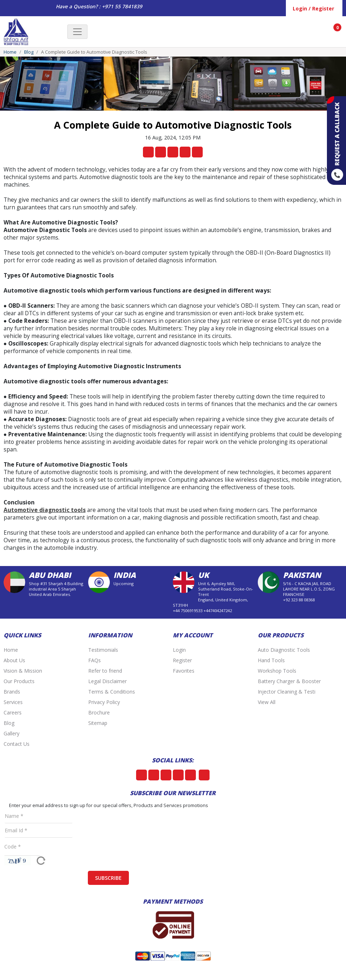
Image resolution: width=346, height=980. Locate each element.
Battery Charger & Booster (289, 681)
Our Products (19, 681)
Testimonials (103, 650)
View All (267, 702)
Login (179, 650)
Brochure (99, 712)
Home (10, 52)
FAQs (95, 660)
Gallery (12, 733)
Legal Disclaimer (107, 681)
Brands (12, 692)
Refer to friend (105, 671)
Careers (13, 712)
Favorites (184, 671)
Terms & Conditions (112, 692)
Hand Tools (271, 660)
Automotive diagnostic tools (45, 510)
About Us (14, 660)
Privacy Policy (104, 702)
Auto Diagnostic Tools (284, 650)
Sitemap (98, 723)
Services (13, 702)
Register (182, 660)
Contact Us (17, 744)
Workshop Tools (277, 671)
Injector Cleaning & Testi (287, 692)
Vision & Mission (23, 671)
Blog (29, 52)
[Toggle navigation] (77, 32)
